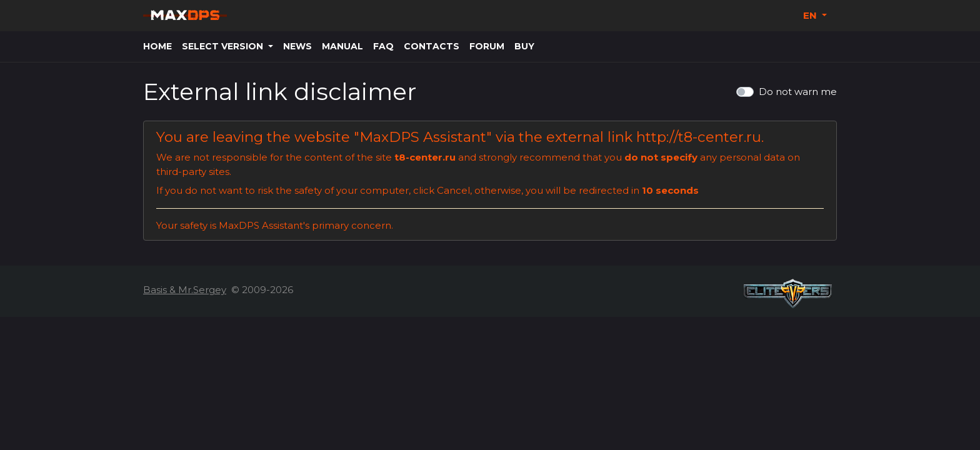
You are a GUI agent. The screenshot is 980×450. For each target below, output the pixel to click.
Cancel (453, 190)
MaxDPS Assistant (423, 137)
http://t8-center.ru (699, 137)
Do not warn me (798, 92)
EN (811, 15)
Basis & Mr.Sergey (185, 290)
